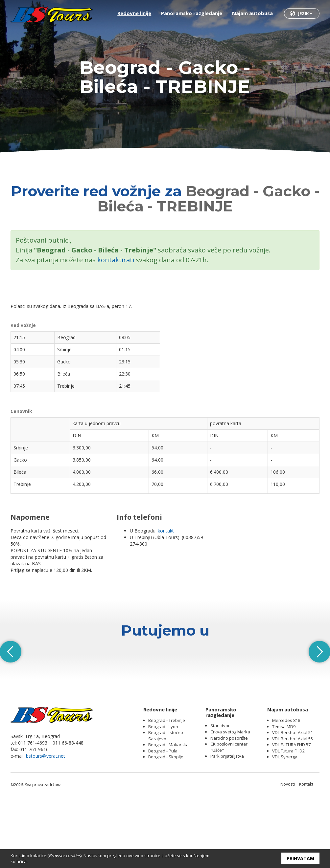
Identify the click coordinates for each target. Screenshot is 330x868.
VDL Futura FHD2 (288, 817)
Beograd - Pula (163, 817)
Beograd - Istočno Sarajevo (166, 803)
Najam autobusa (252, 13)
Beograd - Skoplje (166, 824)
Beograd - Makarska (168, 812)
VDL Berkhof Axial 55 (293, 805)
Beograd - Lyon (163, 793)
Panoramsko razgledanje (192, 13)
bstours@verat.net (46, 823)
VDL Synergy (285, 824)
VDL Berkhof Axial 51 (293, 799)
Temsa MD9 (284, 793)
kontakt (166, 531)
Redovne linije (134, 13)
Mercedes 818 (286, 787)
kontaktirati (116, 260)
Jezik (305, 13)
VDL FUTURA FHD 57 (291, 812)
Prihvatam (300, 858)
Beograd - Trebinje (167, 787)
